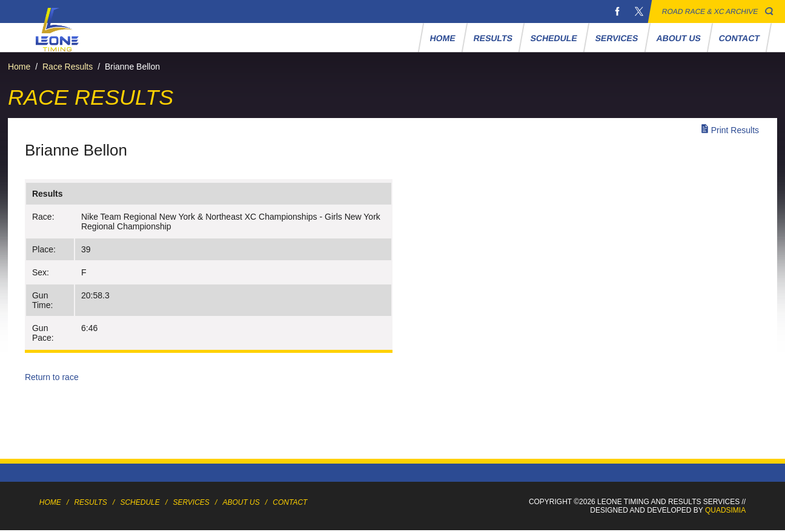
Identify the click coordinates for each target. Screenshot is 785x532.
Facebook (617, 11)
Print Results (735, 130)
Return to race (52, 377)
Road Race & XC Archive (710, 11)
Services (617, 38)
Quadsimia (725, 510)
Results (493, 38)
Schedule (554, 38)
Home (442, 38)
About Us (678, 38)
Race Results (68, 67)
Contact (739, 38)
